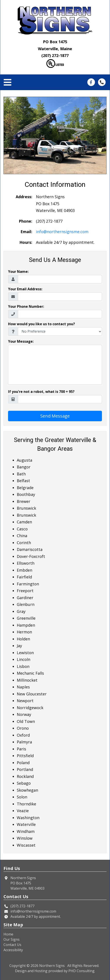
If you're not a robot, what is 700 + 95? (41, 392)
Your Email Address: (25, 289)
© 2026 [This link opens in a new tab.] (32, 966)
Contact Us (12, 945)
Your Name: (18, 272)
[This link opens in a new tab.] (91, 82)
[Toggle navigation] (9, 83)
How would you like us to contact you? (41, 324)
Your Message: (21, 341)
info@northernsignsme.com (62, 232)
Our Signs (12, 939)
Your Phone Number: (26, 306)
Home (8, 934)
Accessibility (13, 950)
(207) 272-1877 (55, 55)
